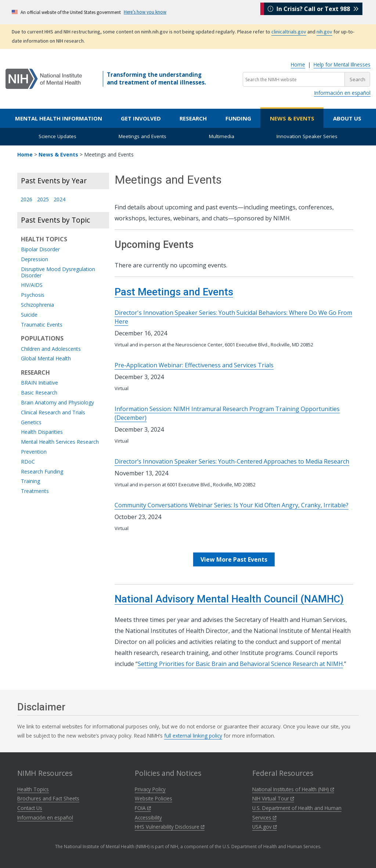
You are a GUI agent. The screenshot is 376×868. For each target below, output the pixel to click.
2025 (43, 200)
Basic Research (39, 393)
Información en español (342, 93)
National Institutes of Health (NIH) (293, 789)
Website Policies (153, 798)
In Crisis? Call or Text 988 (313, 12)
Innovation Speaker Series (307, 136)
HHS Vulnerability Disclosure (170, 827)
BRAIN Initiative (39, 383)
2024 (59, 200)
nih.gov (324, 32)
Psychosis (33, 295)
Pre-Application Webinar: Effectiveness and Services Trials (194, 365)
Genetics (31, 423)
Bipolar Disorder (40, 250)
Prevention (34, 452)
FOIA (143, 808)
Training (30, 481)
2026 (26, 200)
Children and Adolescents (51, 349)
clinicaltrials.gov (289, 32)
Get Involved (141, 118)
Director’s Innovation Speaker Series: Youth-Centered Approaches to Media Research (232, 461)
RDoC (28, 462)
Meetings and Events (142, 136)
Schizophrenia (37, 305)
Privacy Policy (150, 789)
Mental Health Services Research (60, 442)
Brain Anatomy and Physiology (57, 403)
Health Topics (33, 789)
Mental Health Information (59, 118)
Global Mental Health (46, 359)
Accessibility (148, 817)
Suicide (29, 315)
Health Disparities (42, 432)
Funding (238, 118)
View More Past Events (234, 559)
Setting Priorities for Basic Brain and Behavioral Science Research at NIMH (240, 664)
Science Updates (57, 136)
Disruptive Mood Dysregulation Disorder (58, 273)
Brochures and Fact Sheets (48, 798)
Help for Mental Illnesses (342, 64)
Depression (35, 260)
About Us (347, 118)
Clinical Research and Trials (53, 413)
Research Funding (42, 472)
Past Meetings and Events (174, 292)
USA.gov (265, 827)
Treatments (35, 491)
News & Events (292, 118)
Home (298, 64)
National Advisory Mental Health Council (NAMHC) (229, 599)
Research (193, 118)
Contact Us (30, 808)
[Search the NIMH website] (294, 79)
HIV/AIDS (32, 285)
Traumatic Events (42, 325)
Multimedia (222, 136)
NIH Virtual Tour (273, 798)
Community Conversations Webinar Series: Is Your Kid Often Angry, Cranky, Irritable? (232, 505)
